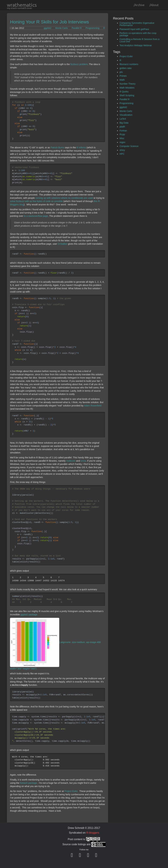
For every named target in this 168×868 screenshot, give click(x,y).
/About (154, 5)
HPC (122, 154)
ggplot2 (48, 28)
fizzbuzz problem (79, 64)
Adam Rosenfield (93, 406)
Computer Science (129, 146)
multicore (71, 461)
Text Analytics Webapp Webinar (136, 45)
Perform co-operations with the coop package (138, 34)
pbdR (122, 127)
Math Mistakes (127, 88)
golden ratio (126, 68)
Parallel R (77, 28)
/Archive (139, 5)
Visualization (126, 115)
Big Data (124, 123)
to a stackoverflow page (36, 216)
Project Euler (71, 791)
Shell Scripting (127, 95)
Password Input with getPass (134, 29)
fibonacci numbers (129, 64)
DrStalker (63, 244)
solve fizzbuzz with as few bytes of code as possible (36, 201)
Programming (93, 28)
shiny (122, 150)
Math (122, 80)
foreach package (29, 783)
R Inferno (81, 147)
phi (121, 72)
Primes (123, 76)
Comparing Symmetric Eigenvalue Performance (137, 24)
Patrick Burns (57, 147)
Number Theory (128, 84)
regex (122, 142)
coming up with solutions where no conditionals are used (64, 198)
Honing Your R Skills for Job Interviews (49, 22)
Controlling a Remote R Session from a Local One (140, 40)
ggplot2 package (29, 614)
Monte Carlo (62, 28)
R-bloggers (93, 833)
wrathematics (22, 5)
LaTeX (123, 119)
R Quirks (124, 92)
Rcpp (122, 134)
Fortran (123, 131)
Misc (122, 138)
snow (83, 461)
